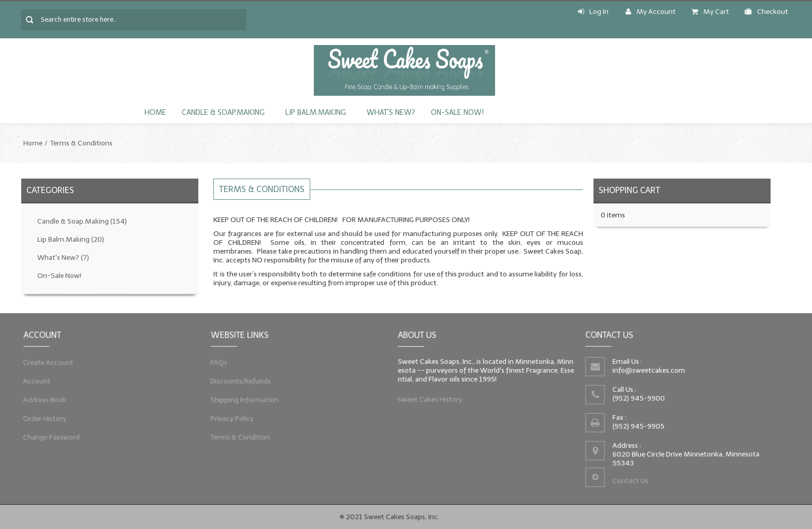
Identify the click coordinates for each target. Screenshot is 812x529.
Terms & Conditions (81, 143)
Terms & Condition (238, 440)
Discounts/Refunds (238, 380)
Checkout (766, 12)
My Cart (710, 12)
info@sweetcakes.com (648, 370)
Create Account (46, 361)
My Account (651, 12)
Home (155, 113)
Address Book (42, 401)
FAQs (215, 361)
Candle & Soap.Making (223, 113)
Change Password (49, 440)
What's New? (391, 113)
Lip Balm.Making (316, 113)
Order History (42, 420)
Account (34, 380)
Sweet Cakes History (428, 401)
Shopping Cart (629, 190)
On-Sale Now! (457, 113)
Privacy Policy (230, 420)
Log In (593, 12)
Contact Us (629, 483)
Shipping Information (243, 401)
